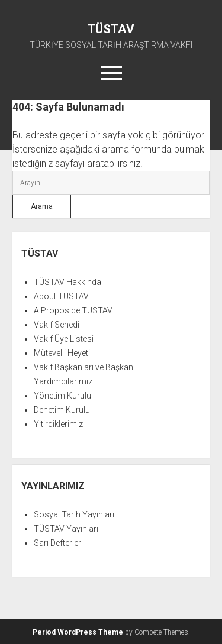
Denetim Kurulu (62, 410)
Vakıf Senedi (57, 325)
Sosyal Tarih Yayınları (74, 514)
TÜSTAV (111, 29)
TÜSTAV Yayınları (66, 529)
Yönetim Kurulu (62, 396)
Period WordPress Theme (78, 632)
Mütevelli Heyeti (62, 353)
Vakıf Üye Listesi (64, 339)
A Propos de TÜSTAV (73, 310)
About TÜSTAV (61, 296)
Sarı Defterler (57, 543)
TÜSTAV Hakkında (67, 282)
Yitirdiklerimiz (58, 424)
